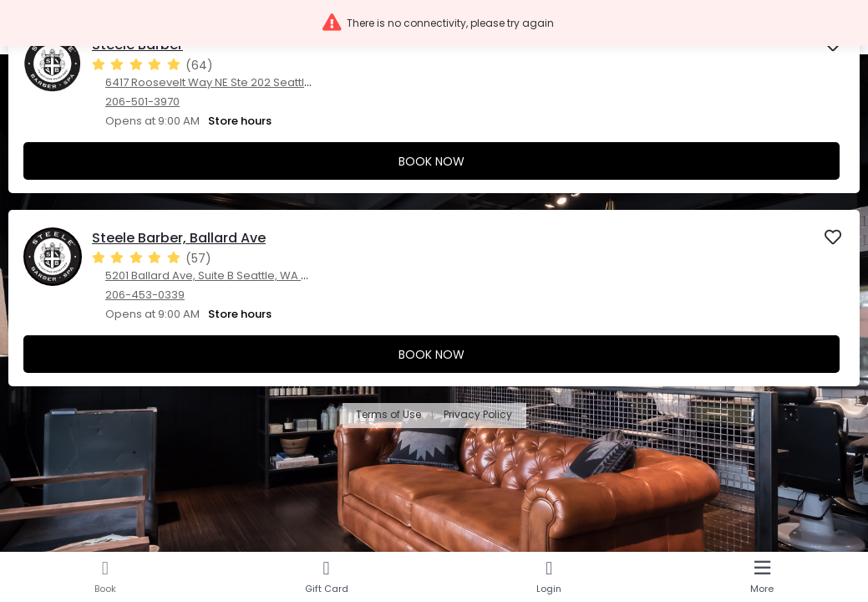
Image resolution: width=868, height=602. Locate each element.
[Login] (550, 577)
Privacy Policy (478, 415)
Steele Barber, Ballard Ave (179, 238)
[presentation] (434, 105)
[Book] (105, 577)
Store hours (240, 121)
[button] (434, 23)
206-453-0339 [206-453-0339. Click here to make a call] (145, 295)
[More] (762, 577)
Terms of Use (388, 415)
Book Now (431, 161)
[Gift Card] (327, 577)
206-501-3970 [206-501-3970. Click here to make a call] (142, 102)
